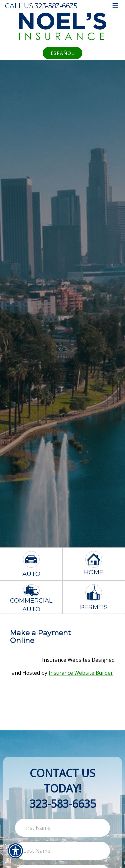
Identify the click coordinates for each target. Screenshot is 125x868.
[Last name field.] (62, 851)
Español (62, 53)
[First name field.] (62, 828)
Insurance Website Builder (81, 673)
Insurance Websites (66, 660)
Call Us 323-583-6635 (41, 6)
